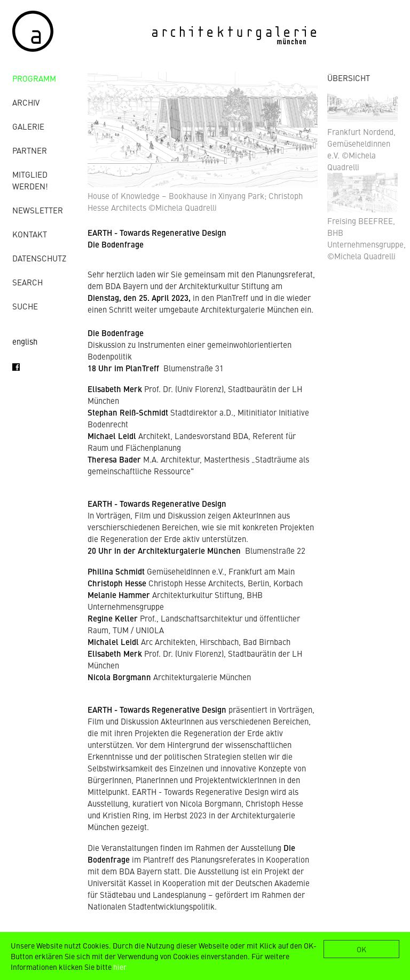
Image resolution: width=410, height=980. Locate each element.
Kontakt (30, 234)
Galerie (28, 126)
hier (120, 967)
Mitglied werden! (30, 180)
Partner (30, 150)
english (25, 341)
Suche (25, 306)
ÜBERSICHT (349, 78)
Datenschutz (39, 258)
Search (27, 282)
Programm (34, 78)
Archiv (26, 102)
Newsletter (38, 210)
